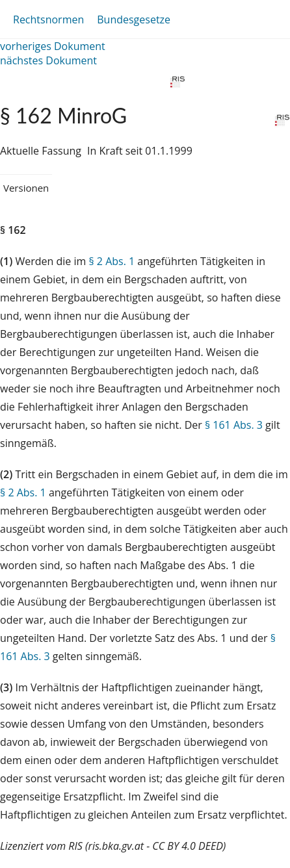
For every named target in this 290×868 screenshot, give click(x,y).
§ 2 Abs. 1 (112, 261)
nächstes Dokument (48, 60)
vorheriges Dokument (53, 46)
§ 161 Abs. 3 (234, 425)
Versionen (26, 188)
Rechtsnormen (48, 19)
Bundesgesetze (134, 19)
